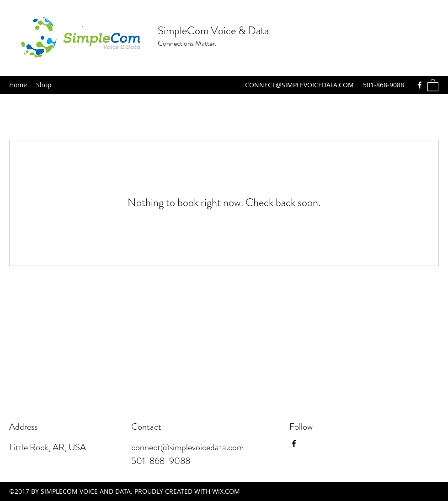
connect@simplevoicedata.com (187, 447)
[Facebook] (420, 85)
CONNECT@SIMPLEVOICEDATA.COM (299, 85)
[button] (433, 85)
